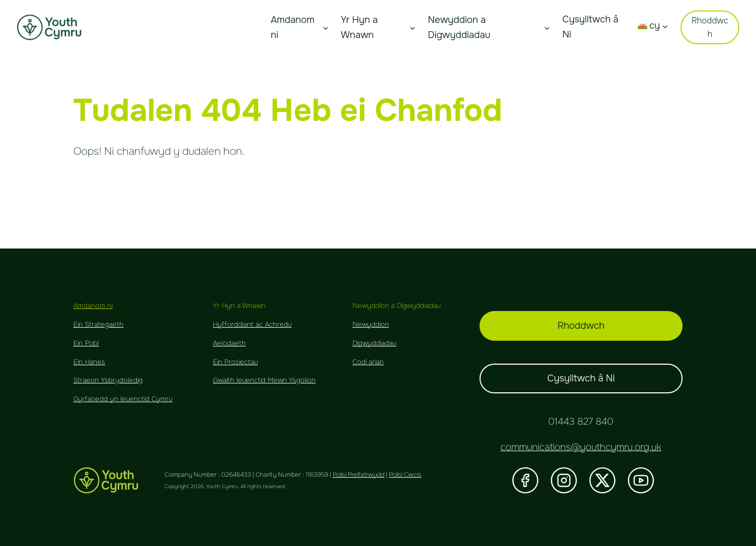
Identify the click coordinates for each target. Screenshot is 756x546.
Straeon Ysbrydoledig (108, 380)
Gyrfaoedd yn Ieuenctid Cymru (123, 399)
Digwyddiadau (374, 343)
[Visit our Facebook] (525, 480)
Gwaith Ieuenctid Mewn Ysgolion (264, 380)
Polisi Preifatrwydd (358, 475)
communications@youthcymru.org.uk (581, 447)
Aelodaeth (229, 343)
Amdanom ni (293, 27)
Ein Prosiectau (235, 362)
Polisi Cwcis (405, 475)
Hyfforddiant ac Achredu (252, 324)
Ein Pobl (86, 343)
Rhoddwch (710, 27)
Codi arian (368, 362)
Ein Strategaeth (98, 324)
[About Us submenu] (326, 27)
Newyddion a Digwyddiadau (459, 27)
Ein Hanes (89, 362)
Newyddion (371, 324)
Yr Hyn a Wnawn (359, 27)
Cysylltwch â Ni (581, 378)
